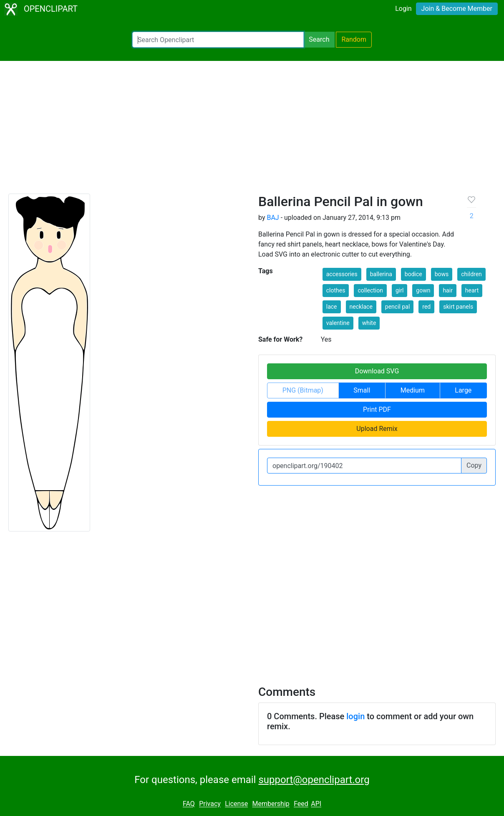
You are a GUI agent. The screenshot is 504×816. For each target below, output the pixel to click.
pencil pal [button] (398, 307)
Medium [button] (413, 390)
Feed (301, 804)
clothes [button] (336, 290)
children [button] (471, 274)
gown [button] (423, 290)
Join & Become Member (457, 9)
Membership (271, 804)
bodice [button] (413, 274)
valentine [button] (338, 323)
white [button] (369, 323)
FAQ (189, 804)
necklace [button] (361, 307)
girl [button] (399, 290)
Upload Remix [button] (377, 429)
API (316, 804)
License (236, 804)
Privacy (210, 804)
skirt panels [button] (458, 307)
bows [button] (442, 274)
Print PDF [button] (377, 409)
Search (319, 39)
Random (354, 39)
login (355, 716)
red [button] (426, 307)
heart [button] (472, 290)
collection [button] (370, 290)
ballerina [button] (381, 274)
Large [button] (463, 390)
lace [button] (332, 307)
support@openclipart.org (314, 780)
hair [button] (447, 290)
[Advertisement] (252, 131)
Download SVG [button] (377, 371)
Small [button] (362, 390)
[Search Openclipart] (218, 40)
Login (403, 9)
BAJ (273, 218)
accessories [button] (342, 274)
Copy (474, 465)
